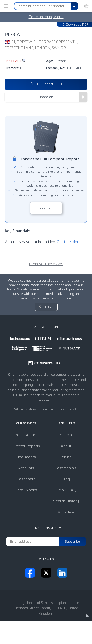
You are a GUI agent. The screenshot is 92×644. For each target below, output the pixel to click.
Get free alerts (69, 242)
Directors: (13, 68)
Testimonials (66, 468)
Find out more (61, 298)
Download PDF (74, 24)
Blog (66, 479)
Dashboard (26, 479)
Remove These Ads (46, 264)
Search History (66, 501)
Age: (57, 61)
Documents (26, 457)
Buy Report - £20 (46, 84)
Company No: (64, 68)
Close (48, 307)
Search (66, 435)
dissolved (15, 61)
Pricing (66, 457)
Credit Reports (26, 435)
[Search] (74, 6)
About (66, 446)
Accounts (26, 468)
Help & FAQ (66, 490)
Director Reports (26, 446)
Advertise (66, 512)
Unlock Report (46, 208)
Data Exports (26, 490)
